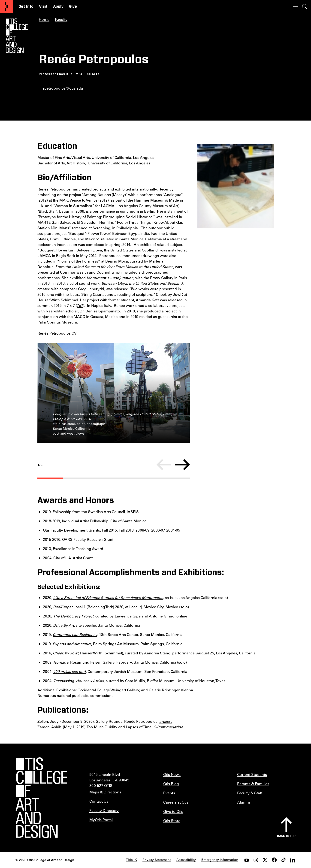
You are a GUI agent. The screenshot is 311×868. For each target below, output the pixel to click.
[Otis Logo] (17, 36)
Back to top (286, 836)
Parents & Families (253, 784)
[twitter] (265, 860)
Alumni (243, 802)
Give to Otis (173, 811)
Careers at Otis (176, 802)
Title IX (131, 860)
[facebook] (274, 860)
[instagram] (256, 860)
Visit (43, 6)
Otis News (172, 774)
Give (73, 6)
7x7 (80, 305)
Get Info (26, 6)
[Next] (182, 465)
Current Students (252, 774)
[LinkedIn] (293, 860)
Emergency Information (220, 860)
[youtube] (247, 860)
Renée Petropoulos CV (57, 333)
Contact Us (99, 801)
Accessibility (186, 860)
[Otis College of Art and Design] (6, 6)
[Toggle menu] (295, 6)
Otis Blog (171, 784)
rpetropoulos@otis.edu (63, 88)
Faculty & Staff (250, 793)
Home (44, 19)
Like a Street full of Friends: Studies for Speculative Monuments (108, 597)
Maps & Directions (105, 792)
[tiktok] (284, 860)
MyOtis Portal (101, 820)
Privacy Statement (157, 860)
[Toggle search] (305, 6)
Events (169, 793)
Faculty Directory (104, 810)
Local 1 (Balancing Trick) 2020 (88, 607)
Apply (58, 6)
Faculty (61, 19)
